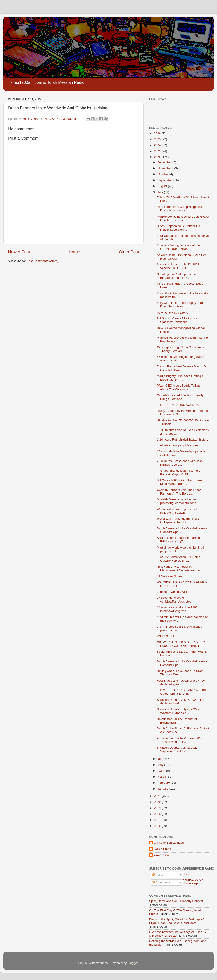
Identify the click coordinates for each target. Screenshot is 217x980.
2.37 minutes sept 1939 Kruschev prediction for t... (179, 628)
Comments (161, 882)
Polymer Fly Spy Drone (173, 313)
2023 (158, 151)
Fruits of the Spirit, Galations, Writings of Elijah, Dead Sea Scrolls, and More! (176, 921)
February (164, 783)
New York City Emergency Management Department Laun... (181, 569)
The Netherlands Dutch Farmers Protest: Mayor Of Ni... (179, 472)
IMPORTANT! (166, 636)
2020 (158, 802)
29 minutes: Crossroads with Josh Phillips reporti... (180, 463)
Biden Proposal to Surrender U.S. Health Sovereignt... (179, 228)
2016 (158, 826)
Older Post (129, 252)
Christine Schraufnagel (169, 843)
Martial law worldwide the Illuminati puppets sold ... (180, 549)
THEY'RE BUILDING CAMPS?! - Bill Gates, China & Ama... (182, 692)
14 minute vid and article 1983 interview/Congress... (177, 609)
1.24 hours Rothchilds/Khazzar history (183, 440)
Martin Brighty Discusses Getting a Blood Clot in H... (180, 378)
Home (74, 252)
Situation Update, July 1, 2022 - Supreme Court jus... (178, 749)
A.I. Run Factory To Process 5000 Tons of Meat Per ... (180, 740)
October (163, 174)
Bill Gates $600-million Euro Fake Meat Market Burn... (179, 482)
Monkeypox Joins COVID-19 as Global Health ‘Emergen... (183, 218)
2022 (158, 157)
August (163, 186)
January (163, 789)
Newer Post (19, 252)
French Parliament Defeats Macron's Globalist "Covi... (182, 368)
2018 (158, 814)
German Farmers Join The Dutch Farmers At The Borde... (179, 492)
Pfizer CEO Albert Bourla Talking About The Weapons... (179, 387)
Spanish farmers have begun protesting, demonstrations (177, 501)
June (161, 759)
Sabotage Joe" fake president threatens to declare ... (177, 276)
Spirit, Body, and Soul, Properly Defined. (176, 901)
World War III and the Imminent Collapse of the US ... (178, 520)
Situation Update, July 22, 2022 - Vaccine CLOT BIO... (179, 266)
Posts (158, 875)
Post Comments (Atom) (42, 261)
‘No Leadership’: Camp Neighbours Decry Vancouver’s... (181, 209)
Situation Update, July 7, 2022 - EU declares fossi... (181, 702)
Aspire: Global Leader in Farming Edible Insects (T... (179, 540)
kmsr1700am (163, 855)
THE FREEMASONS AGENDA (178, 405)
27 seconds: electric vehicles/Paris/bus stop (174, 599)
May (161, 765)
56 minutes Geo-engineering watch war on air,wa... (180, 359)
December (165, 162)
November (165, 168)
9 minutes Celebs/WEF (172, 592)
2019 (158, 808)
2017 (158, 820)
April (161, 771)
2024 (158, 145)
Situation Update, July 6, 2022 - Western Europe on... (178, 711)
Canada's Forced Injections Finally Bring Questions (180, 397)
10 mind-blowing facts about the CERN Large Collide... (178, 247)
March (162, 777)
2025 (158, 139)
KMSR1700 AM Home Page (193, 881)
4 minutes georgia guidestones (178, 445)
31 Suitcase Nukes (170, 576)
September (165, 180)
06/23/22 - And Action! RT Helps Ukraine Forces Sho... (179, 559)
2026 (158, 133)
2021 (158, 796)
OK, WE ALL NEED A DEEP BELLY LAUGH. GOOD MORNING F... (181, 644)
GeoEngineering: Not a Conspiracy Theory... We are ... (180, 349)
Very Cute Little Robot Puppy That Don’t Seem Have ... (180, 305)
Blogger (133, 963)
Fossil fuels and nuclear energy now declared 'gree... (181, 682)
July (161, 192)
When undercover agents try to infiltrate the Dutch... (178, 511)
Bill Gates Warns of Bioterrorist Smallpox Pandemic (178, 320)
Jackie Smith (162, 849)
